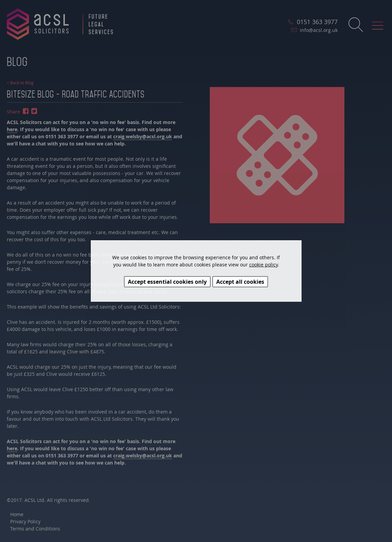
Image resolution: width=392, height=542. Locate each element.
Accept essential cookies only (167, 282)
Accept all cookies (240, 282)
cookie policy (263, 265)
